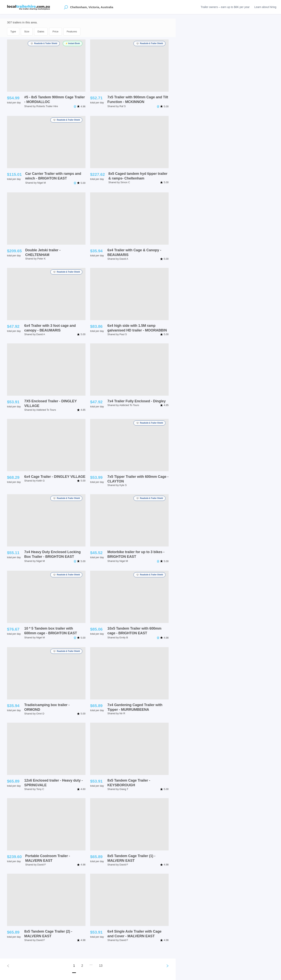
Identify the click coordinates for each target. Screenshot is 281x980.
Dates (41, 32)
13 (101, 966)
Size (27, 32)
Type (13, 32)
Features (72, 32)
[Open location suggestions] (66, 7)
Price (56, 32)
